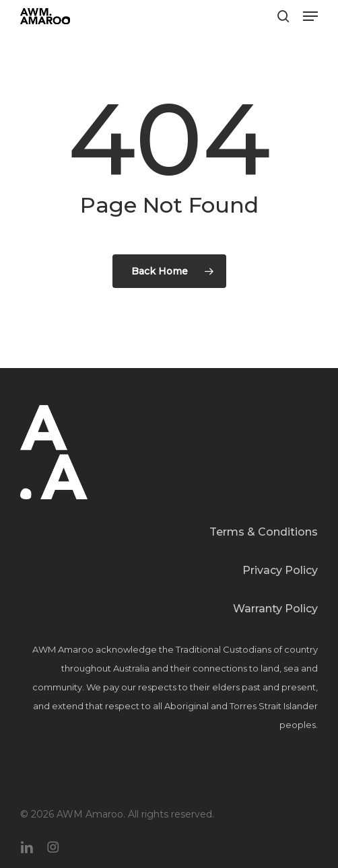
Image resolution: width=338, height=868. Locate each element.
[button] (310, 16)
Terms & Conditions (264, 532)
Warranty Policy (275, 609)
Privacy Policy (280, 570)
